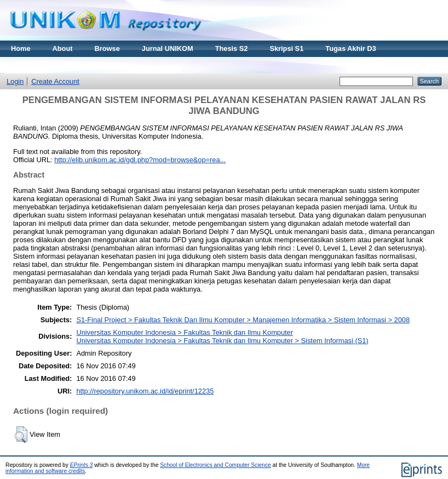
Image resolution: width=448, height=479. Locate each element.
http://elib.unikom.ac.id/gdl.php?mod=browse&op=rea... (140, 160)
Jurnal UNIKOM (168, 49)
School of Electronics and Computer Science (216, 465)
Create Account (55, 81)
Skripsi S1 (286, 49)
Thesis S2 (232, 49)
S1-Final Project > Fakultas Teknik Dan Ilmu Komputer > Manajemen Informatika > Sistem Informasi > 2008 (243, 320)
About (63, 49)
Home (21, 49)
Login (15, 81)
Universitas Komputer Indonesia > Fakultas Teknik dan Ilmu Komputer (185, 332)
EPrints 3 (82, 465)
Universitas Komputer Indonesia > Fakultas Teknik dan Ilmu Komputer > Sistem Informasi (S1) (222, 341)
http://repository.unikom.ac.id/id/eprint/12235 (145, 391)
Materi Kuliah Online (45, 65)
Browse (107, 49)
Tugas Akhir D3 (351, 49)
